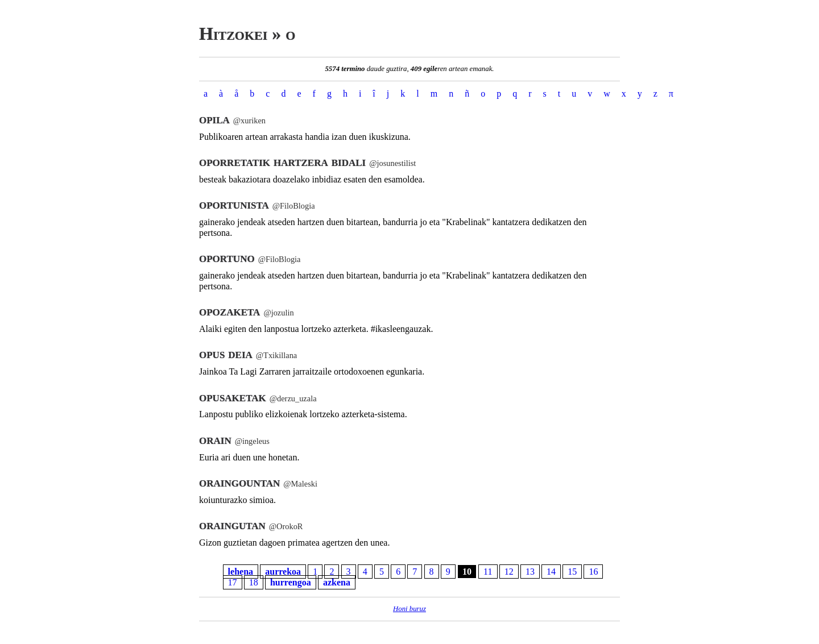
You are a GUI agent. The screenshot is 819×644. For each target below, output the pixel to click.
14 (551, 572)
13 (530, 572)
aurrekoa (283, 572)
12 (509, 572)
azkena (337, 582)
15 (572, 572)
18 (254, 582)
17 (233, 582)
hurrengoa (291, 582)
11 (488, 572)
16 (593, 572)
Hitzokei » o (247, 34)
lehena (241, 572)
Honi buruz (409, 609)
